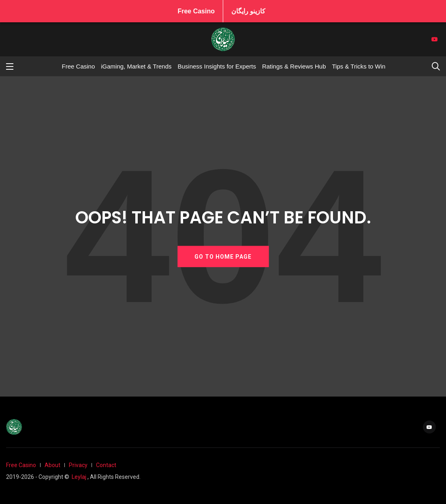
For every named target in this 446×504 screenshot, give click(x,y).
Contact (106, 465)
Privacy (78, 465)
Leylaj (79, 477)
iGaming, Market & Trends (136, 66)
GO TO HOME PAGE (223, 256)
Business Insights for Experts (217, 66)
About (52, 465)
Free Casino (196, 11)
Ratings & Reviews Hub (294, 66)
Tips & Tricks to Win (359, 66)
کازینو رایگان (248, 11)
